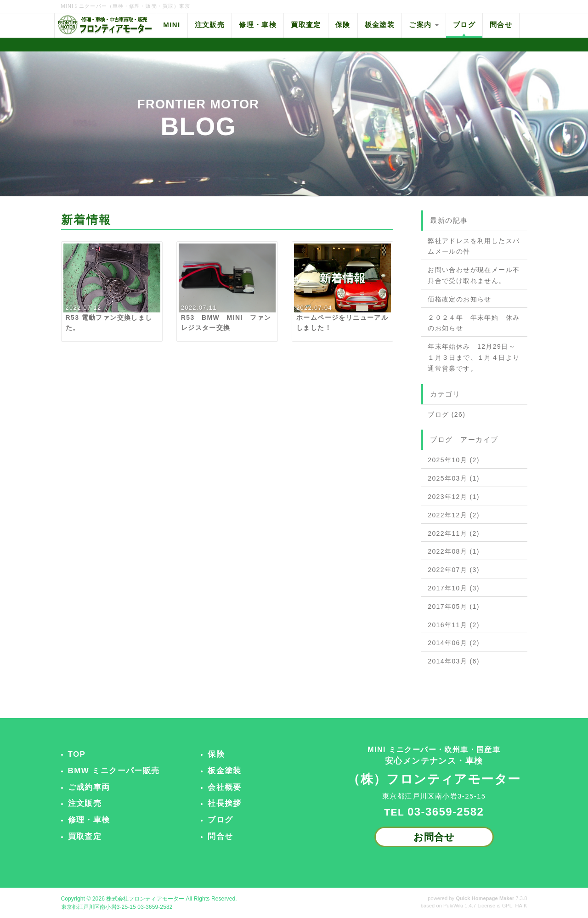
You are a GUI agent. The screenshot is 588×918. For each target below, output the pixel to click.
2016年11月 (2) (454, 625)
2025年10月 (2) (454, 460)
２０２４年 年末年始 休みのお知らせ (474, 323)
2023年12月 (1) (454, 497)
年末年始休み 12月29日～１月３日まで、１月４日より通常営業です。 (474, 357)
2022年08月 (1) (454, 551)
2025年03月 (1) (454, 478)
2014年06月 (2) (454, 643)
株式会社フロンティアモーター (145, 899)
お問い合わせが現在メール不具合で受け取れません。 (474, 275)
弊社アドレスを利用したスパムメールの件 (474, 246)
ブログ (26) (447, 414)
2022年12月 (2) (454, 515)
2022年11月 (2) (454, 533)
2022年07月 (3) (454, 570)
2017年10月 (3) (454, 588)
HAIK (521, 906)
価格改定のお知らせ (460, 299)
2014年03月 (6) (454, 661)
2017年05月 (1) (454, 606)
